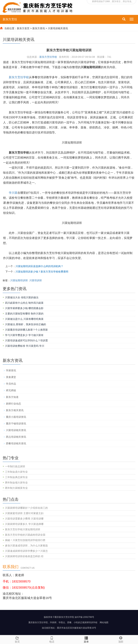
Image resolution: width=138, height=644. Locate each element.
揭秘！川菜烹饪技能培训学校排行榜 (25, 540)
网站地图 (104, 622)
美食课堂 (11, 377)
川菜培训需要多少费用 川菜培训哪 (24, 519)
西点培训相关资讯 (16, 437)
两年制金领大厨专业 (16, 483)
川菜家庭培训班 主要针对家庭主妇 (24, 513)
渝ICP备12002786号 (84, 617)
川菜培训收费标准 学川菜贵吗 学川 (25, 346)
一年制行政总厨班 (15, 466)
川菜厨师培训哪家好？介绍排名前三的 (26, 508)
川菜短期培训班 (19, 280)
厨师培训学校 (91, 622)
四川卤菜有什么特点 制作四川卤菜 (24, 303)
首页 (17, 642)
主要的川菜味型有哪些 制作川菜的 (24, 314)
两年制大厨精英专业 (16, 488)
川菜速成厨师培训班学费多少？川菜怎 (26, 551)
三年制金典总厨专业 (16, 477)
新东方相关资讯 (15, 410)
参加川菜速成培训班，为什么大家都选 (26, 546)
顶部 (121, 639)
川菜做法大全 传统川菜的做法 (22, 297)
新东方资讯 (39, 28)
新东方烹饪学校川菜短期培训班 (23, 529)
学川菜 (13, 193)
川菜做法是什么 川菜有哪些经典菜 (24, 319)
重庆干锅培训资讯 (16, 424)
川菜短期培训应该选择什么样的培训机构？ (39, 266)
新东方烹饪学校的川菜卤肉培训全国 (25, 535)
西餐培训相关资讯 (16, 443)
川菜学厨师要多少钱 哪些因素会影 (24, 308)
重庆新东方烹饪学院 (38, 622)
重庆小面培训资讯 (16, 417)
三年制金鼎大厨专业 (16, 472)
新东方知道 (12, 397)
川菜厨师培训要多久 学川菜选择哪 (24, 524)
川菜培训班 (36, 280)
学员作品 (11, 384)
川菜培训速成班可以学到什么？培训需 (26, 340)
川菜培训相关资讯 (58, 28)
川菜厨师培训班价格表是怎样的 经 (24, 556)
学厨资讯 (11, 370)
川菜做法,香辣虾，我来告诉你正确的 (26, 324)
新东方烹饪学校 (48, 57)
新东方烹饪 (10, 19)
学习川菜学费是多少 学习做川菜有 (24, 335)
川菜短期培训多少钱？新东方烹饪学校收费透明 (42, 272)
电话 (52, 639)
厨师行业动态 (13, 404)
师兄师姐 (11, 390)
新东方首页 (23, 28)
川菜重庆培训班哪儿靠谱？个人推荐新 (26, 330)
